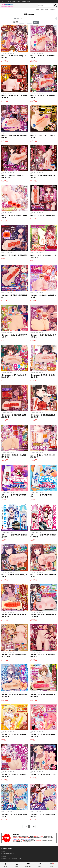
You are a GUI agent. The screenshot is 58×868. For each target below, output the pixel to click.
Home (38, 10)
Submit (36, 22)
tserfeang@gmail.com (8, 853)
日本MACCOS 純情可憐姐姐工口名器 (43, 774)
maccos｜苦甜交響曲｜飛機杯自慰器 (14, 255)
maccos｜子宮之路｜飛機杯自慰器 (43, 215)
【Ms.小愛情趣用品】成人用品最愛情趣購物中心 (17, 1)
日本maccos (53, 10)
